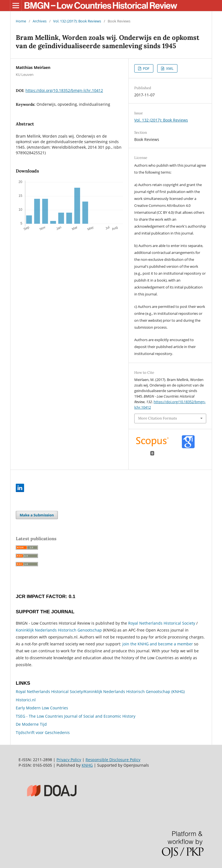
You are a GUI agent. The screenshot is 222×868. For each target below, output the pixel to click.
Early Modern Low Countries (42, 708)
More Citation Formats (158, 418)
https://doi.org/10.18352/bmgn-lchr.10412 (64, 90)
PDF (146, 68)
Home (21, 21)
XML (169, 68)
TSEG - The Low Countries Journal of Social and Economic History (76, 716)
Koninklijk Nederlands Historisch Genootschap (59, 630)
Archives (40, 21)
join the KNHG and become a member (158, 644)
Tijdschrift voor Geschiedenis (43, 732)
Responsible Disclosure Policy (113, 760)
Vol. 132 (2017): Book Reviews (77, 21)
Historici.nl (26, 700)
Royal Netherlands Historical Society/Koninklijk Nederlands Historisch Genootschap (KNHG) (100, 691)
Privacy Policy (69, 760)
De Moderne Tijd (31, 724)
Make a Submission (37, 515)
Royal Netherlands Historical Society (162, 623)
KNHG (87, 765)
